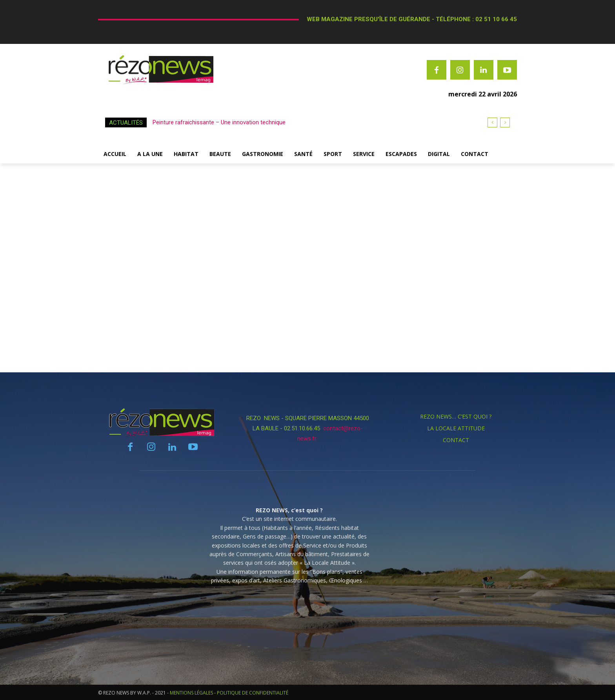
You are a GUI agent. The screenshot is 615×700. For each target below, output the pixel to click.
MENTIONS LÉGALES (191, 693)
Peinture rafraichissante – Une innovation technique (219, 122)
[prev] (492, 122)
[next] (505, 122)
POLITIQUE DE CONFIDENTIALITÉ (253, 693)
